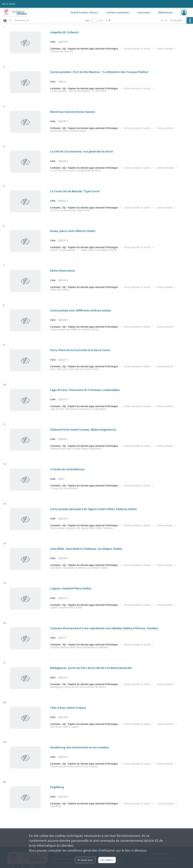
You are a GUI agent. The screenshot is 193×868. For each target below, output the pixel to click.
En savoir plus (85, 860)
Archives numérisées (118, 12)
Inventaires (144, 12)
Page (87, 20)
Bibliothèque (166, 12)
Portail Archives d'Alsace (84, 12)
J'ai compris (107, 860)
